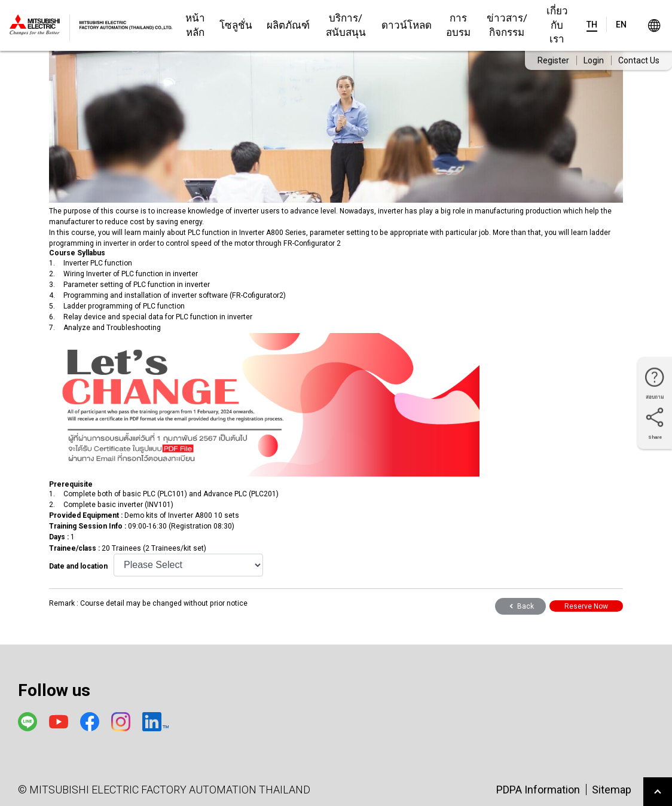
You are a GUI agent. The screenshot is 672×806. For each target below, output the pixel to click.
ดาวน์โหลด (407, 25)
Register (553, 60)
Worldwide (654, 25)
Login (594, 60)
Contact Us (639, 60)
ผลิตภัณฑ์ (288, 25)
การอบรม (458, 25)
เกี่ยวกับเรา (557, 25)
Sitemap (612, 790)
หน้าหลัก (195, 25)
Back (520, 606)
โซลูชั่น (236, 25)
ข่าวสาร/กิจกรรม (507, 25)
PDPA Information (538, 790)
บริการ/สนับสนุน (346, 25)
